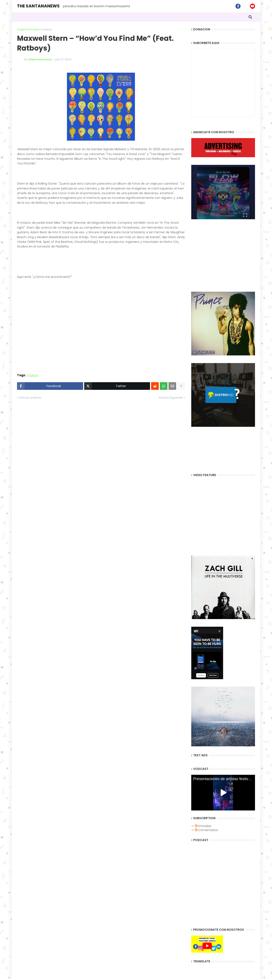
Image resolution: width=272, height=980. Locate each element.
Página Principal (28, 29)
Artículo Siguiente (171, 398)
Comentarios (206, 830)
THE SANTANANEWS (38, 6)
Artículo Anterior (30, 398)
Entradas (203, 826)
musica (47, 29)
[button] (250, 17)
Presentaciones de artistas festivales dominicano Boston (224, 779)
